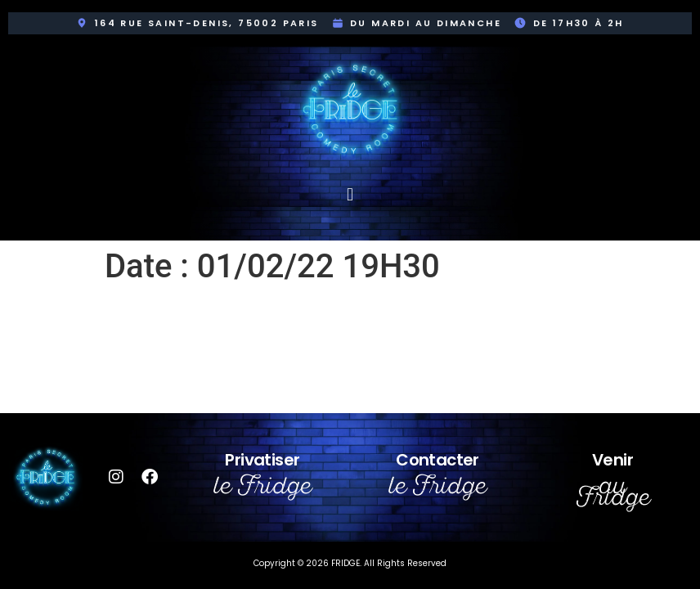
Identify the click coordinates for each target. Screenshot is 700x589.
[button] (350, 194)
